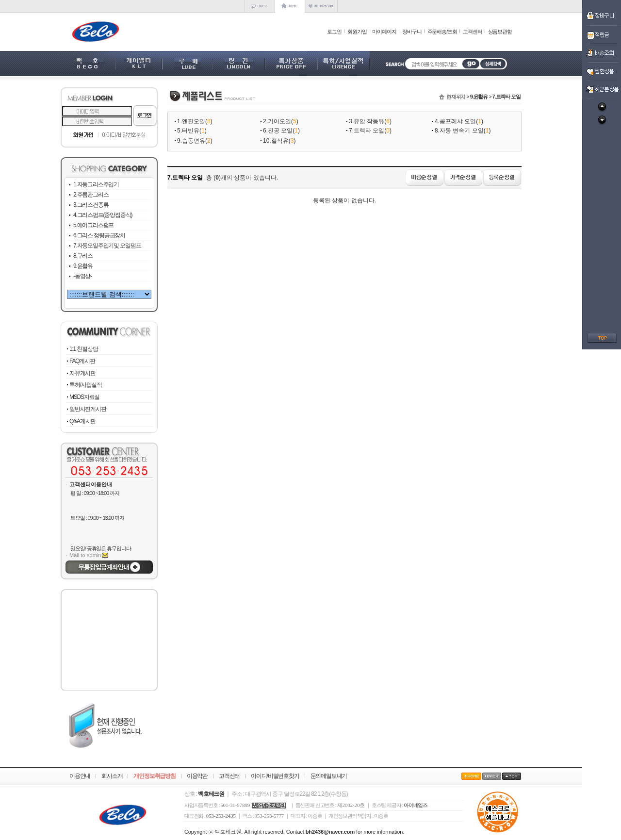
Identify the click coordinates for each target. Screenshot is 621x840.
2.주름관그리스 (91, 195)
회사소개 (112, 776)
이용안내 (80, 776)
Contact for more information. (345, 832)
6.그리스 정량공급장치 (99, 235)
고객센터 (473, 32)
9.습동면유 (191, 141)
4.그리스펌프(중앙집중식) (103, 215)
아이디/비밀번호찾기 (275, 776)
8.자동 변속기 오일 (459, 131)
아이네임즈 (416, 805)
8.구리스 (83, 256)
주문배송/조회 (442, 32)
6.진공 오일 (278, 131)
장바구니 (412, 32)
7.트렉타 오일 (367, 131)
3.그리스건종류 (91, 205)
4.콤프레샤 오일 (455, 121)
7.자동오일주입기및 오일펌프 (107, 246)
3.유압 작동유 (367, 121)
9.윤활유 (83, 266)
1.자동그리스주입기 (96, 184)
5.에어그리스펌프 (93, 225)
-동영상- (82, 276)
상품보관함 (500, 32)
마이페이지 (384, 32)
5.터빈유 (188, 131)
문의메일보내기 (329, 776)
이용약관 (197, 776)
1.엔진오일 (191, 121)
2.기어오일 (277, 121)
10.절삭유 (276, 141)
